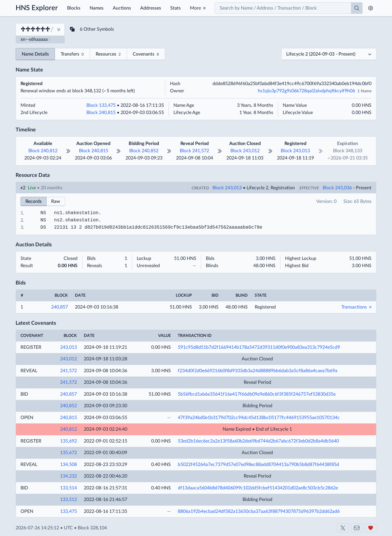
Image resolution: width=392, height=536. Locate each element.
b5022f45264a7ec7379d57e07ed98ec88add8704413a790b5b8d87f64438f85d (258, 465)
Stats (175, 8)
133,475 (69, 511)
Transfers (72, 55)
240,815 (69, 418)
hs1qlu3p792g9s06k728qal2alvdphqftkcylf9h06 (306, 91)
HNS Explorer (37, 8)
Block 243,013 (295, 151)
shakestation (82, 213)
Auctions (122, 8)
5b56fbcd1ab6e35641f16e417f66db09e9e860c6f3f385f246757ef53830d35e (257, 394)
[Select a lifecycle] (329, 54)
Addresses (151, 8)
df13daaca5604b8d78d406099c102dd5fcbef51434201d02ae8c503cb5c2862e (258, 488)
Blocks (74, 8)
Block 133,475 (101, 105)
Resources (108, 55)
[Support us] (371, 528)
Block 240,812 (43, 151)
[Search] (357, 8)
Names (97, 8)
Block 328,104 (92, 528)
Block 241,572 (194, 151)
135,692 (69, 441)
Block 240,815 (101, 113)
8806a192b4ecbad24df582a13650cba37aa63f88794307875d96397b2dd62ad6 (259, 511)
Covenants (146, 55)
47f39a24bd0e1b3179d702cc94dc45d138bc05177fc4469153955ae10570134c (259, 418)
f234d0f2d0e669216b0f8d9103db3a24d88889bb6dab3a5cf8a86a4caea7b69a (258, 371)
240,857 (60, 307)
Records (34, 201)
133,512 (69, 500)
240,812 (69, 429)
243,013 (69, 347)
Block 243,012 (245, 151)
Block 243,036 (337, 188)
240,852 (69, 406)
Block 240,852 (144, 151)
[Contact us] (357, 528)
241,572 (69, 371)
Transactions (354, 307)
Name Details (35, 54)
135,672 (69, 453)
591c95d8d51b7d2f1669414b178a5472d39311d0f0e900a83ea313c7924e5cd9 (259, 347)
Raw (56, 201)
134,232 (69, 476)
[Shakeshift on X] (343, 528)
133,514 (69, 488)
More (195, 8)
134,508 (69, 465)
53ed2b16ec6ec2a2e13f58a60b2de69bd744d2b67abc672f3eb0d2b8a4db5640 (258, 441)
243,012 (69, 359)
